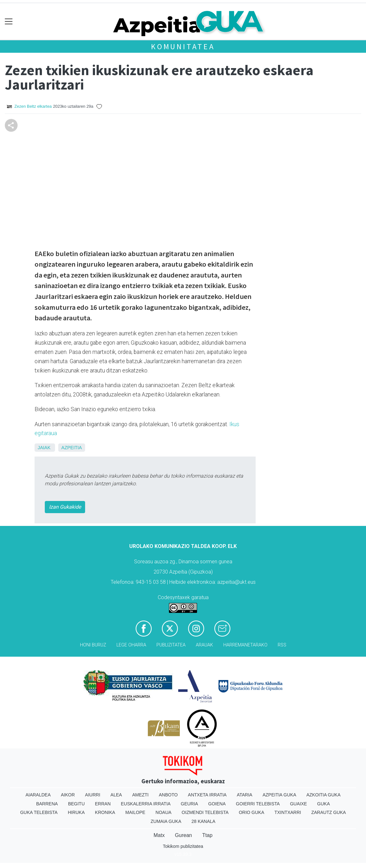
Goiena (217, 804)
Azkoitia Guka (324, 795)
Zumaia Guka (166, 821)
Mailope (135, 812)
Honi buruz (93, 645)
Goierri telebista (258, 804)
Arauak (204, 645)
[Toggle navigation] (9, 22)
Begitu (76, 804)
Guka (323, 804)
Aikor (68, 795)
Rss (282, 645)
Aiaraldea (38, 795)
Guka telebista (39, 812)
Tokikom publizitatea (183, 846)
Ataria (245, 795)
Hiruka (76, 812)
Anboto (168, 795)
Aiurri (93, 795)
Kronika (105, 812)
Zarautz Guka (329, 812)
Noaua (163, 812)
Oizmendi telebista (205, 812)
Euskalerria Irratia (146, 804)
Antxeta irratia (207, 795)
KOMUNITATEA (183, 47)
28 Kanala (203, 821)
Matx (159, 835)
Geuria (189, 804)
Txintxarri (288, 812)
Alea (116, 795)
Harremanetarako (245, 645)
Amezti (140, 795)
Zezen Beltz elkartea (33, 106)
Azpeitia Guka (279, 795)
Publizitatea (171, 645)
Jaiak (44, 448)
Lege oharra (131, 645)
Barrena (47, 804)
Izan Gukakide (65, 507)
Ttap (207, 835)
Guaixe (298, 804)
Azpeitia (72, 448)
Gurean (183, 835)
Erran (103, 804)
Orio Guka (251, 812)
